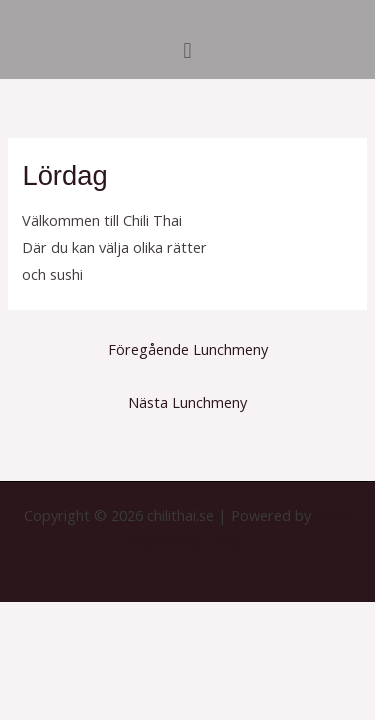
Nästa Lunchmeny (187, 402)
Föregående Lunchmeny (188, 349)
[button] (187, 49)
